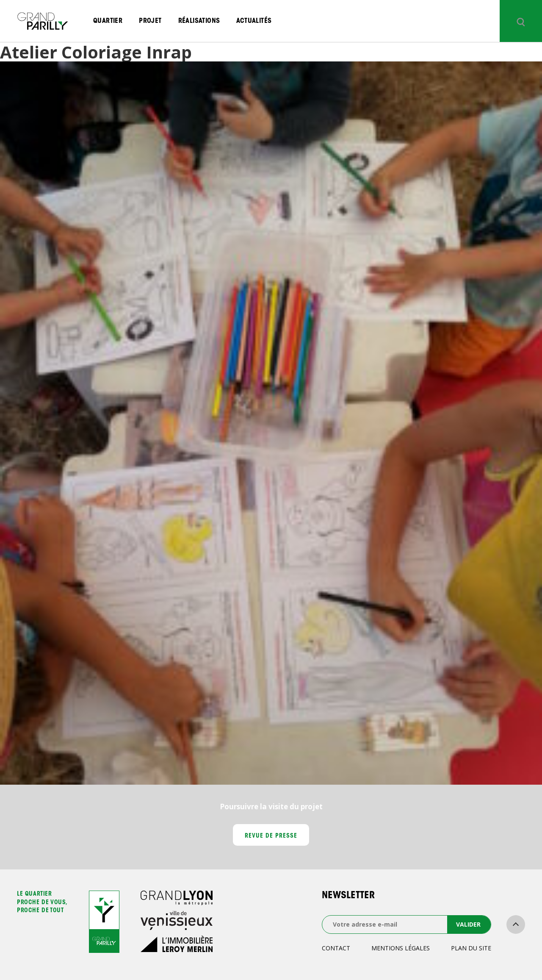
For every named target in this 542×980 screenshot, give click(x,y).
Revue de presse (271, 836)
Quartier (108, 21)
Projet (150, 21)
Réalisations (199, 21)
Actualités (254, 21)
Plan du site (471, 948)
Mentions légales (401, 948)
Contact (336, 948)
